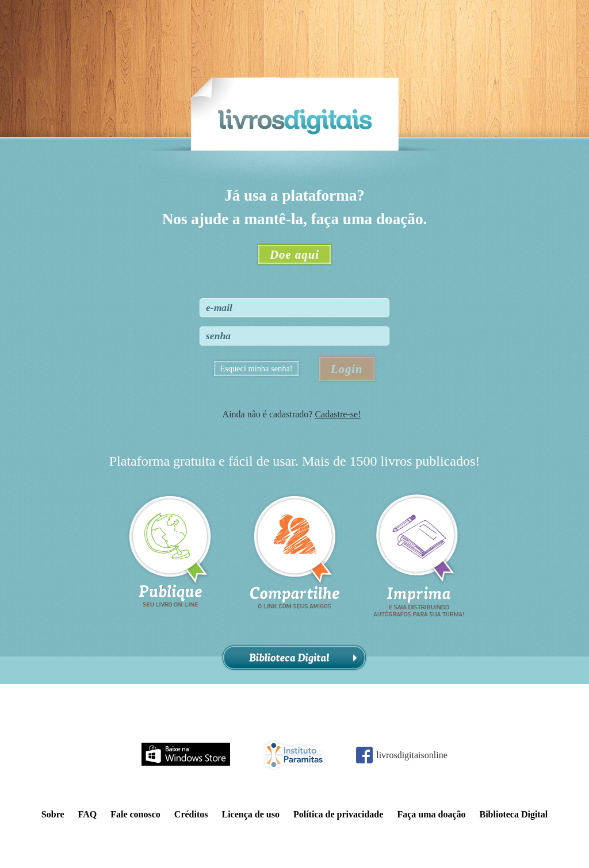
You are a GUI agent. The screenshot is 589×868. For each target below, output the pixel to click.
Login (347, 369)
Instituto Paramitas (293, 755)
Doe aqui (294, 254)
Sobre (53, 814)
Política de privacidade (338, 814)
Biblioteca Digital (294, 658)
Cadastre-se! (338, 414)
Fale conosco (135, 814)
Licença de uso (250, 814)
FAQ (88, 814)
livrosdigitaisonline (412, 755)
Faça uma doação (431, 814)
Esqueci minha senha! (256, 368)
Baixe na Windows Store (186, 754)
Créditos (191, 814)
